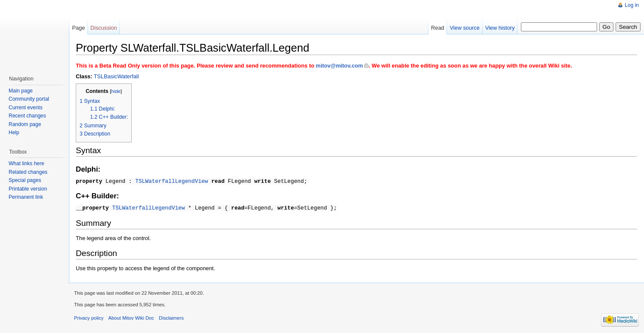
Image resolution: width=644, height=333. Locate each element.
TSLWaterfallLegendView (172, 181)
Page (78, 28)
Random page (25, 124)
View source (465, 28)
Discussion (104, 28)
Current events (26, 108)
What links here (26, 163)
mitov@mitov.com (340, 66)
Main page (21, 91)
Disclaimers (171, 317)
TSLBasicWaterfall (116, 76)
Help (14, 133)
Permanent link (26, 197)
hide (116, 91)
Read (438, 28)
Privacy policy (89, 317)
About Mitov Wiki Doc (131, 317)
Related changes (28, 172)
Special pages (25, 180)
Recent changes (27, 116)
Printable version (28, 189)
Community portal (29, 99)
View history (500, 28)
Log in (632, 5)
